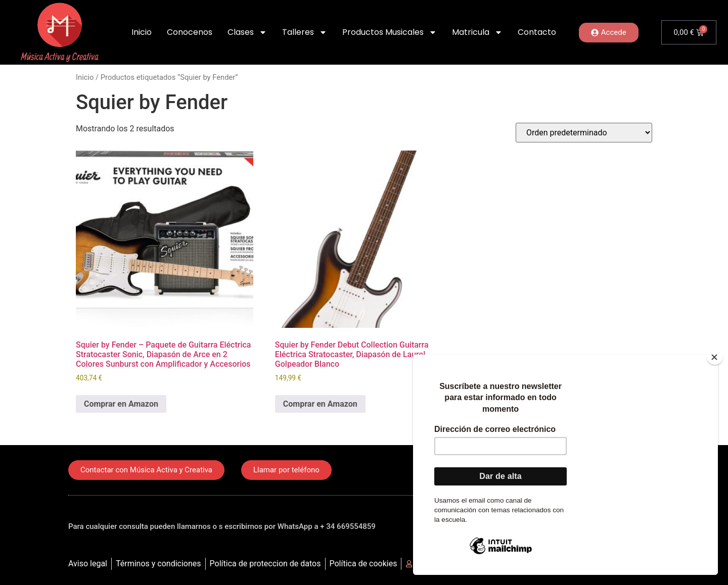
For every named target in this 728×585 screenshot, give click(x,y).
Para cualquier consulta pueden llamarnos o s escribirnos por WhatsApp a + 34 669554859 (222, 526)
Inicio (142, 32)
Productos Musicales (390, 32)
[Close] (715, 357)
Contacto (537, 32)
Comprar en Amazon (121, 404)
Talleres (305, 32)
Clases (247, 32)
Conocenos (190, 32)
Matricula (477, 32)
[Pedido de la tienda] (584, 133)
